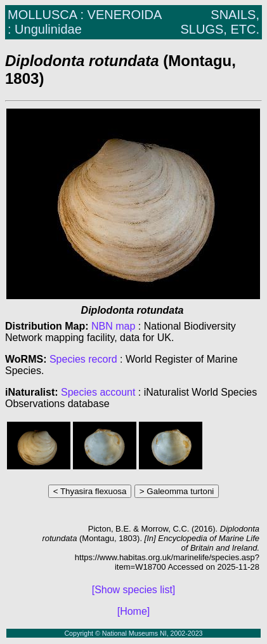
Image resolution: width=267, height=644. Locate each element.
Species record (83, 359)
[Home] (134, 611)
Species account (98, 392)
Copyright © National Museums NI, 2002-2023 (133, 633)
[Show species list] (134, 590)
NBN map (115, 326)
